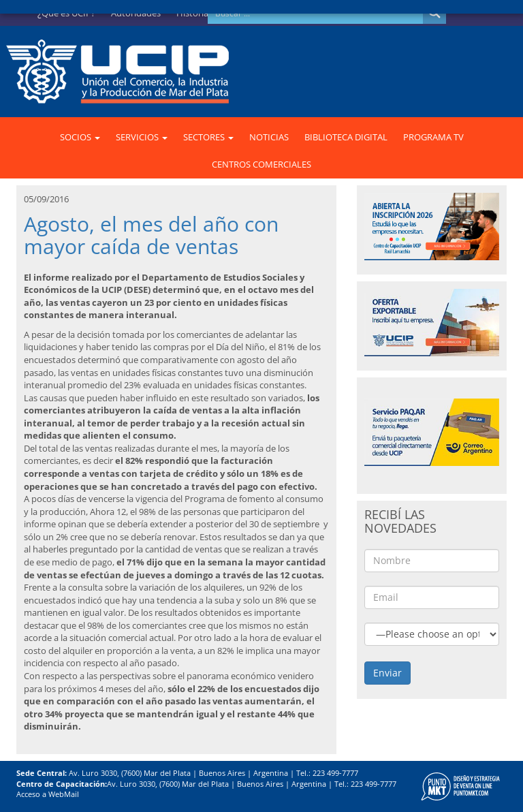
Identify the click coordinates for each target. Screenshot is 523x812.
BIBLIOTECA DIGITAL (346, 137)
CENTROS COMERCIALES (261, 164)
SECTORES (208, 137)
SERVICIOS (142, 137)
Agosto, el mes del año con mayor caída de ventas (151, 235)
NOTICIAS (269, 137)
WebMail (64, 794)
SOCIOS (80, 137)
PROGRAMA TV (433, 137)
